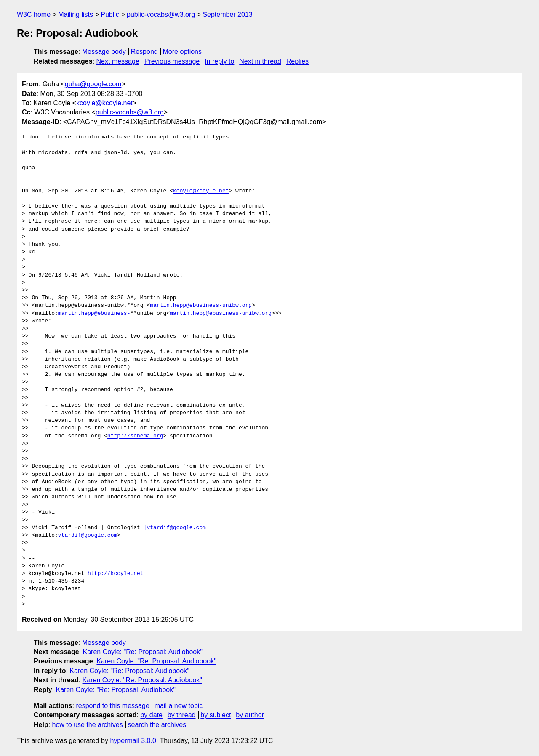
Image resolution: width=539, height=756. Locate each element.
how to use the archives (88, 725)
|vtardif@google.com (175, 528)
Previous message (172, 61)
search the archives (157, 725)
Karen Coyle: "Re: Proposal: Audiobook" (143, 652)
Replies (298, 61)
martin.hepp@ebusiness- (94, 314)
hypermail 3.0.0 (133, 741)
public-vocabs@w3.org (161, 15)
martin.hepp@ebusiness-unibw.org (201, 306)
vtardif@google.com (88, 535)
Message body (104, 52)
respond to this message (112, 706)
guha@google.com (93, 84)
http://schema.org (135, 436)
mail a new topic (179, 706)
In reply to (219, 61)
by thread (182, 715)
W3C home (34, 15)
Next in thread (260, 61)
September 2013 (227, 15)
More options (183, 52)
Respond (144, 52)
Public (110, 15)
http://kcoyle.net (116, 574)
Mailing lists (76, 15)
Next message (118, 61)
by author (250, 715)
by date (151, 715)
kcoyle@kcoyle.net (104, 103)
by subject (216, 715)
